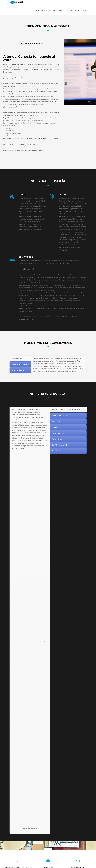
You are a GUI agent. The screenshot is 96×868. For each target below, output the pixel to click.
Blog (85, 4)
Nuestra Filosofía (59, 4)
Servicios (70, 4)
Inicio (37, 4)
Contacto (78, 4)
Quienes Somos (46, 4)
